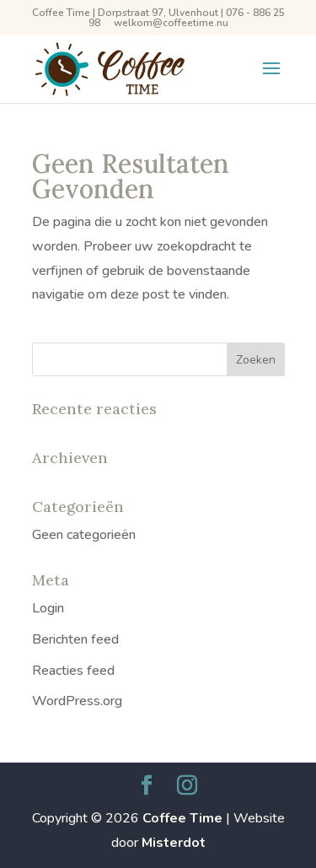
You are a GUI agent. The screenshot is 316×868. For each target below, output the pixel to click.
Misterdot (174, 843)
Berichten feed (75, 639)
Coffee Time (182, 818)
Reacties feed (73, 671)
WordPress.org (77, 701)
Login (48, 608)
